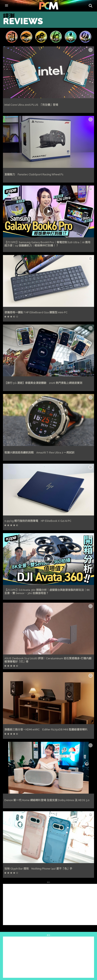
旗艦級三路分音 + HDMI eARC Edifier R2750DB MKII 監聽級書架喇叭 (46, 729)
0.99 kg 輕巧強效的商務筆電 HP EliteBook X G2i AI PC (38, 521)
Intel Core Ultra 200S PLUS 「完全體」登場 (31, 105)
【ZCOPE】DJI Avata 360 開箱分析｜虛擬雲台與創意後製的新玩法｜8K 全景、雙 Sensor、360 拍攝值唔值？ (47, 592)
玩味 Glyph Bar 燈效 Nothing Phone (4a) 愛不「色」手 (38, 869)
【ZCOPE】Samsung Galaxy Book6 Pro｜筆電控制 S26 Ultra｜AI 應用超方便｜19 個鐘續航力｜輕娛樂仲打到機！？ (47, 244)
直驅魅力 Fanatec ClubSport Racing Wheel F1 (34, 174)
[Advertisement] (50, 904)
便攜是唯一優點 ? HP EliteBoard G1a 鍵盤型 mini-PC (36, 312)
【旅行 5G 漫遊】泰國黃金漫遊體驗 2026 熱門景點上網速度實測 (43, 383)
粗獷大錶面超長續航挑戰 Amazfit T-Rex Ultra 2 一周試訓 (39, 453)
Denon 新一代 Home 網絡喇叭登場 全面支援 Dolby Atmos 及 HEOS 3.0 (47, 800)
